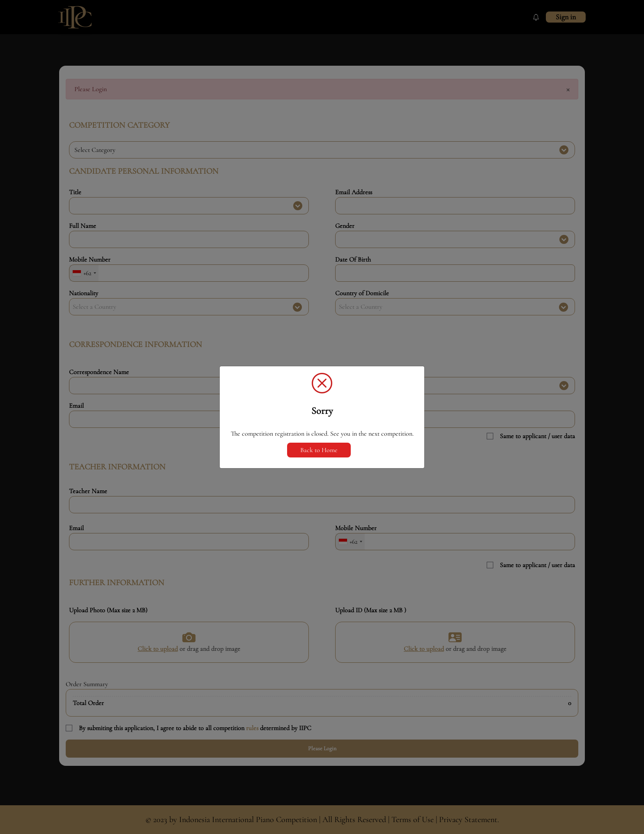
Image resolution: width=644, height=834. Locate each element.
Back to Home (319, 450)
